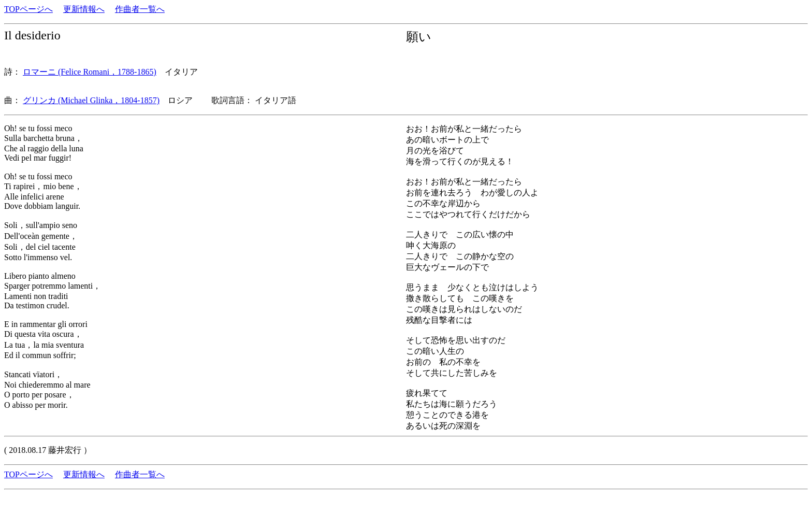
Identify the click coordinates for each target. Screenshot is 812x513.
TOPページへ (28, 9)
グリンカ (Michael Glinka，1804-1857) (91, 100)
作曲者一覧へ (140, 9)
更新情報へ (84, 9)
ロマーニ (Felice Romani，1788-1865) (90, 72)
